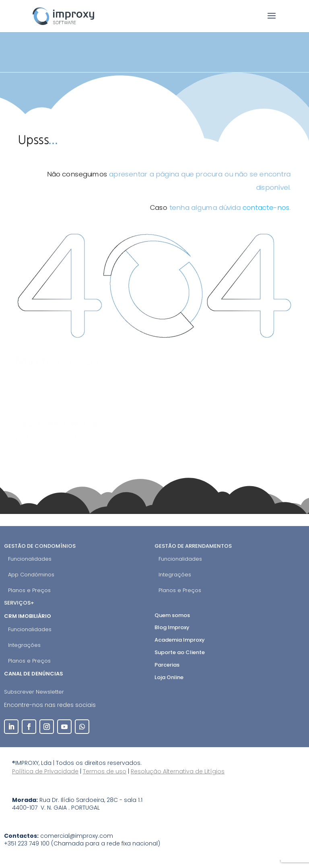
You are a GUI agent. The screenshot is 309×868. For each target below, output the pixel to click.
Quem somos (172, 615)
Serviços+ (19, 603)
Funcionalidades (30, 559)
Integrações (175, 575)
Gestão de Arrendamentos (193, 546)
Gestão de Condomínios (40, 546)
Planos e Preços (29, 590)
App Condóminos (31, 575)
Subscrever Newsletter (34, 692)
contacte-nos (271, 209)
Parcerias (167, 665)
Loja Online (169, 677)
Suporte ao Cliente (180, 652)
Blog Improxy (172, 627)
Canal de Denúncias (34, 674)
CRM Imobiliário (28, 616)
